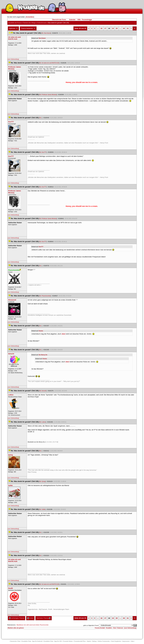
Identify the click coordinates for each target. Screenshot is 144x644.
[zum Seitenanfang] (13, 59)
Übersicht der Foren (59, 20)
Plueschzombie (44, 625)
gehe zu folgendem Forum (91, 625)
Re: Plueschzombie (45, 296)
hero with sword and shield (31, 625)
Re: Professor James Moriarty (48, 95)
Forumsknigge (87, 20)
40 (124, 28)
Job (132, 641)
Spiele (89, 641)
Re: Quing (42, 481)
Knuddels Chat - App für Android (32, 641)
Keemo (41, 331)
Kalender (72, 20)
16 (101, 28)
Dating (94, 641)
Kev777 (41, 247)
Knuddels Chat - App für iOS (53, 641)
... (98, 28)
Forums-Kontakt (100, 628)
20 (117, 28)
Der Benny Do (43, 355)
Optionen (13, 28)
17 (105, 28)
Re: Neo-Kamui (46, 33)
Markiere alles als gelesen (16, 628)
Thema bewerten (28, 28)
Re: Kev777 (43, 152)
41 (128, 28)
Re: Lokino (43, 422)
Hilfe (79, 20)
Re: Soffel (42, 509)
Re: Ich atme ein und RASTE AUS (49, 63)
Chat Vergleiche (116, 641)
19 (113, 28)
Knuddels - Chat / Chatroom (115, 628)
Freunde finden (68, 641)
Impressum (126, 641)
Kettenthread (42, 23)
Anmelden (30, 17)
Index (30, 618)
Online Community (104, 641)
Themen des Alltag (29, 23)
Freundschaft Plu (80, 641)
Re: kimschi (43, 391)
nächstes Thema (44, 618)
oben (64, 334)
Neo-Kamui (42, 38)
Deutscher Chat (15, 641)
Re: (41, 118)
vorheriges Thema (17, 618)
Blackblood (20, 625)
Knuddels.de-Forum (15, 23)
